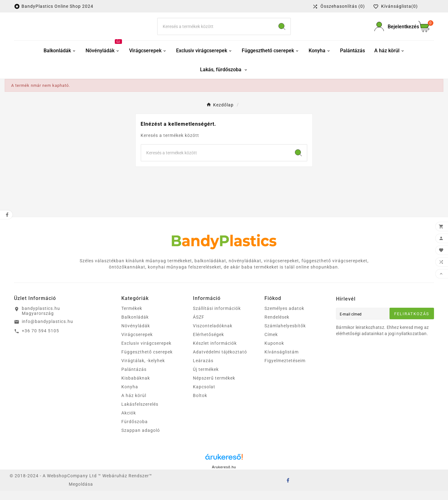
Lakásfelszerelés (140, 414)
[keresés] (216, 31)
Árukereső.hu (224, 476)
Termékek (132, 318)
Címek (271, 344)
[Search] (282, 31)
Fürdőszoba (135, 431)
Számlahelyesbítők (285, 335)
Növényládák (136, 335)
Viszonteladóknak (213, 335)
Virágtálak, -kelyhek (143, 370)
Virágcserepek (137, 344)
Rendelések (277, 326)
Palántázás (134, 379)
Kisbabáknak (136, 387)
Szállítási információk (217, 318)
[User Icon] (393, 31)
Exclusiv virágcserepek (146, 353)
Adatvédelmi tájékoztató (220, 361)
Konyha (130, 396)
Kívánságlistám (282, 361)
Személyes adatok (284, 318)
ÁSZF (199, 326)
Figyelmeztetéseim (285, 370)
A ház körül (134, 405)
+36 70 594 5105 (40, 340)
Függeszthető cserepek (147, 361)
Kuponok (274, 353)
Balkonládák (135, 326)
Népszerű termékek (214, 387)
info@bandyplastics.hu (47, 331)
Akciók (129, 422)
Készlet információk (215, 353)
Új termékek (206, 379)
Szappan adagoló (141, 440)
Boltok (200, 405)
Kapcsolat (204, 396)
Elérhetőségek (208, 344)
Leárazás (203, 370)
